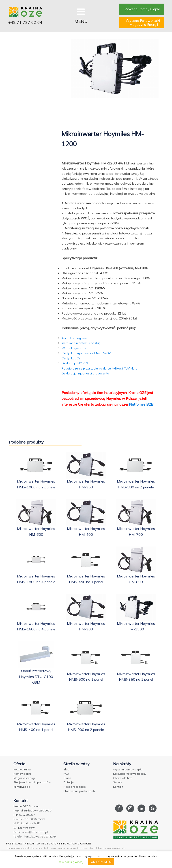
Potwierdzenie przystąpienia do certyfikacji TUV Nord (101, 368)
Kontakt (118, 786)
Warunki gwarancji (75, 348)
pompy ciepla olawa (54, 851)
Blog (66, 769)
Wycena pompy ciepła (128, 769)
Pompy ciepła (22, 773)
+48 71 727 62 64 (27, 23)
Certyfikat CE (71, 358)
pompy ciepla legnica (69, 847)
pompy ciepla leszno (46, 847)
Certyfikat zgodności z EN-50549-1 (88, 353)
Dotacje (69, 782)
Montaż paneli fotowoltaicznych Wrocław (87, 851)
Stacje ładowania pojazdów (32, 782)
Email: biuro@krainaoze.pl (31, 832)
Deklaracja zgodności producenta (87, 373)
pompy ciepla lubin (92, 847)
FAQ (66, 773)
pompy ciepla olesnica (114, 847)
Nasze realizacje (75, 786)
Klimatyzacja (22, 786)
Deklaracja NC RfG (75, 363)
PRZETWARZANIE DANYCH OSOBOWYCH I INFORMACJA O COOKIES (51, 843)
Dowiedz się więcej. (71, 862)
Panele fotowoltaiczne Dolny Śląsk (129, 851)
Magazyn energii (24, 778)
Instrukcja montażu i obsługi (82, 343)
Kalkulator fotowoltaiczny (130, 773)
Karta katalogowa (75, 338)
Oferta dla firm (123, 778)
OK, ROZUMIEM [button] (101, 862)
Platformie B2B (141, 404)
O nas (67, 778)
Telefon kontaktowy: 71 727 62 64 (35, 836)
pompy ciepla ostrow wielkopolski (24, 851)
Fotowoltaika (22, 769)
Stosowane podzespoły (79, 791)
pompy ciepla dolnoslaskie (20, 847)
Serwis (118, 782)
